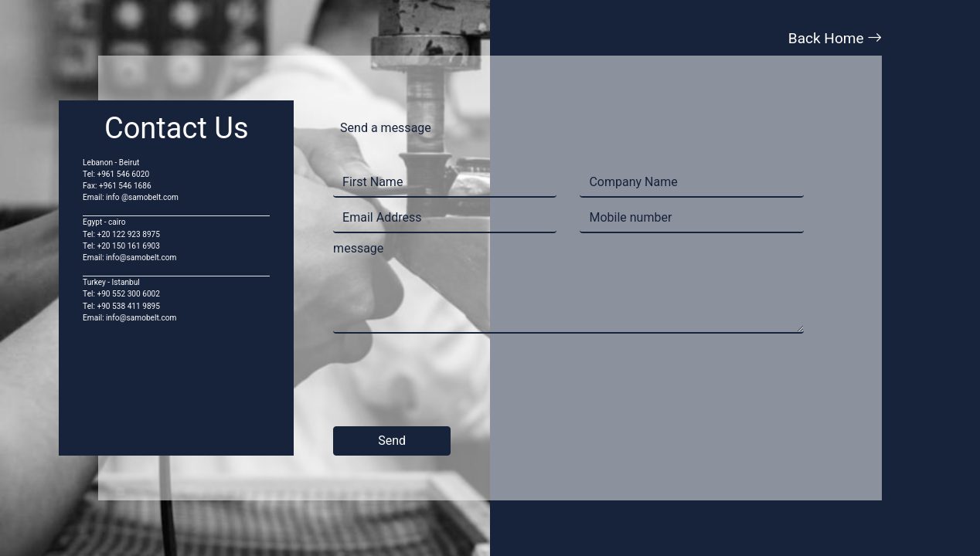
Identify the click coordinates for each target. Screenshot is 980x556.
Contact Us (177, 128)
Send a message (386, 128)
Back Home (835, 38)
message (358, 248)
